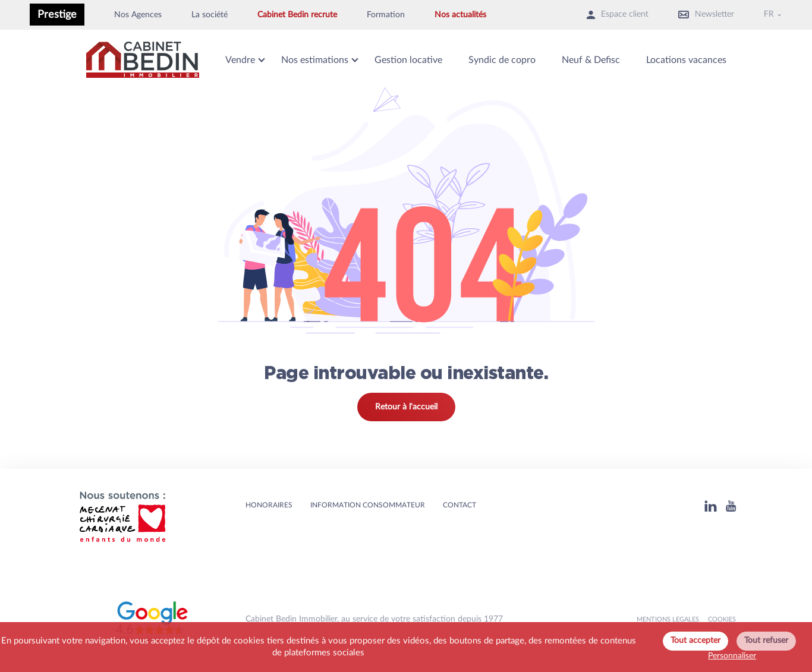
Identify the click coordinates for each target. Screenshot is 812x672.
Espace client (618, 15)
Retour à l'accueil (406, 407)
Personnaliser (732, 656)
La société (210, 15)
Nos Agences (138, 15)
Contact (459, 505)
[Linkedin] (711, 506)
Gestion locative (408, 60)
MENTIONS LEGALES (668, 619)
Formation (386, 15)
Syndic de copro (502, 60)
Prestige (57, 15)
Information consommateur (368, 505)
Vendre (240, 60)
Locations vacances (686, 60)
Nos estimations (315, 60)
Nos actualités (460, 15)
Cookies (722, 619)
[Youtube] (731, 506)
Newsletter (706, 15)
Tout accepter (695, 641)
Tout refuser (766, 641)
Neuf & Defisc (591, 60)
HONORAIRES (269, 505)
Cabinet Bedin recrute (297, 15)
